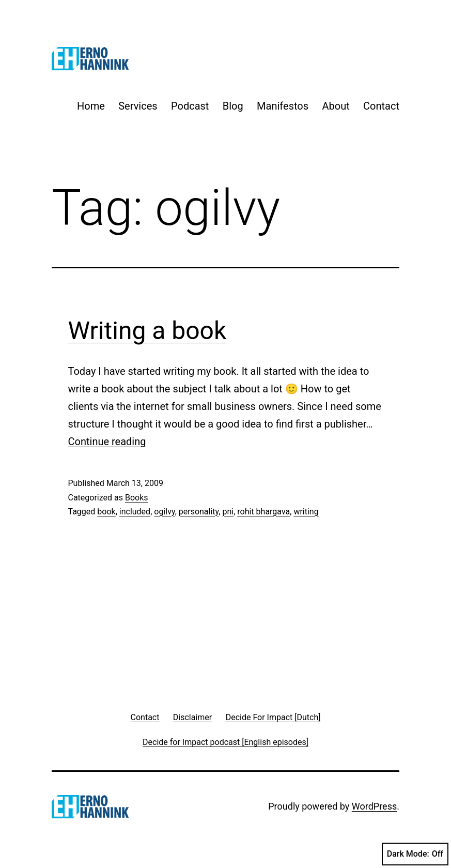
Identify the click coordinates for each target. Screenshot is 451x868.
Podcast (190, 106)
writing (306, 512)
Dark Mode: (415, 854)
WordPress (374, 806)
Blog (233, 106)
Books (137, 498)
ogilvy (164, 512)
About (336, 106)
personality (199, 512)
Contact (381, 106)
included (135, 512)
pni (228, 512)
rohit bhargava (263, 512)
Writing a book (147, 331)
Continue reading (107, 441)
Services (138, 106)
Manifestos (283, 106)
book (106, 512)
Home (91, 106)
